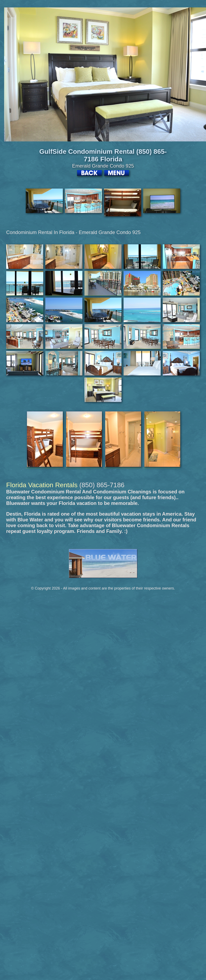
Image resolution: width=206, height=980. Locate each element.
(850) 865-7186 (102, 485)
